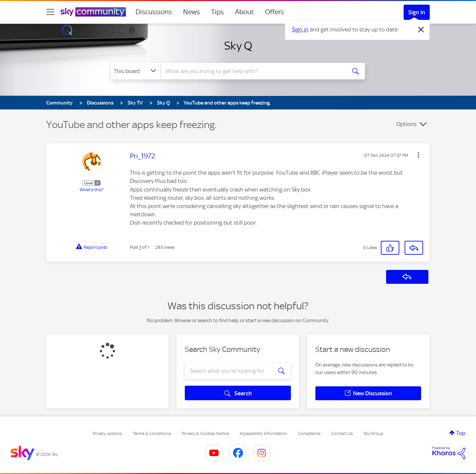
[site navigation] (50, 12)
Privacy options (107, 433)
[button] (418, 155)
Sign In (417, 12)
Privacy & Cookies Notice (205, 433)
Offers (275, 12)
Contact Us (342, 433)
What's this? (92, 190)
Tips (218, 12)
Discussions (154, 12)
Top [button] (461, 433)
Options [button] (406, 124)
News (192, 12)
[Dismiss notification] (421, 30)
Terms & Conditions (152, 433)
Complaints (309, 433)
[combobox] (253, 71)
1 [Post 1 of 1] (140, 247)
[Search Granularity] (136, 71)
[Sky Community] (93, 12)
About (244, 12)
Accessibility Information (263, 433)
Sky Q (238, 46)
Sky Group (374, 433)
